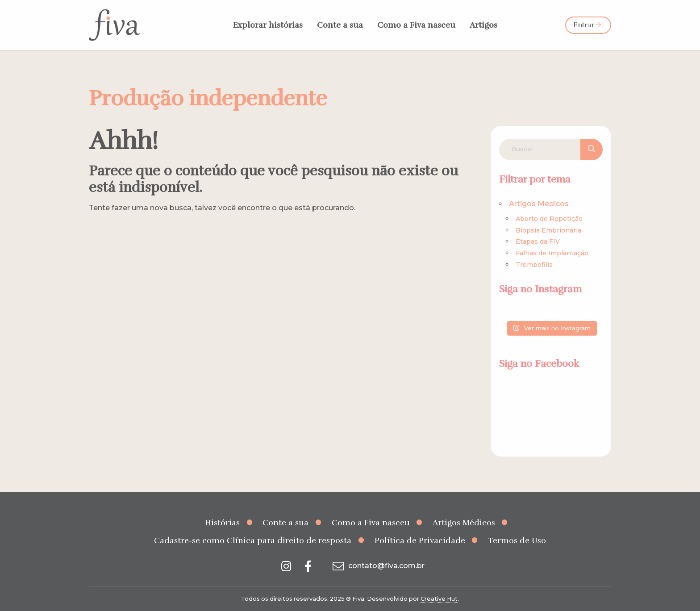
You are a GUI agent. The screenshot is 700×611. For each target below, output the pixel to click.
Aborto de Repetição (549, 219)
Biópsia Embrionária (548, 230)
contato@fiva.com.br (377, 566)
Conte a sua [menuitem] (340, 25)
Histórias (222, 523)
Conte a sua (285, 523)
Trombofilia (534, 265)
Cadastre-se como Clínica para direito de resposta (253, 540)
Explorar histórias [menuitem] (268, 25)
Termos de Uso (517, 540)
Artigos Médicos (539, 204)
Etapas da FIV (538, 241)
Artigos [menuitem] (483, 25)
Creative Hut (439, 599)
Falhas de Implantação (552, 253)
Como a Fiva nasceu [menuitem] (416, 25)
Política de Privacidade (420, 540)
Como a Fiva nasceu (371, 523)
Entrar (588, 25)
